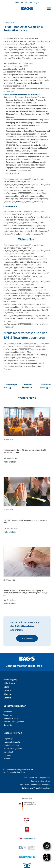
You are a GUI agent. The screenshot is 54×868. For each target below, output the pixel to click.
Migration (7, 755)
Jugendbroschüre (11, 718)
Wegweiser (8, 715)
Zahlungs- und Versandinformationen (36, 788)
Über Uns (19, 3)
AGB (25, 778)
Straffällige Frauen (11, 745)
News (6, 687)
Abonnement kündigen (40, 785)
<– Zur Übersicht (10, 206)
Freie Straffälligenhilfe (13, 749)
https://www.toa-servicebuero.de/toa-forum (22, 94)
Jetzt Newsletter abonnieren (24, 666)
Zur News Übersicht (27, 386)
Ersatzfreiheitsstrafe (12, 742)
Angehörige (8, 739)
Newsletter (8, 725)
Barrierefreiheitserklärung (41, 781)
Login (36, 3)
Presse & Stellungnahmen (14, 722)
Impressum (44, 778)
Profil (27, 785)
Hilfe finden (9, 683)
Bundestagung (10, 680)
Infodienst (8, 712)
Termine (7, 691)
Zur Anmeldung (27, 638)
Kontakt (29, 3)
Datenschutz (33, 778)
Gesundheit (8, 752)
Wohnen (7, 759)
